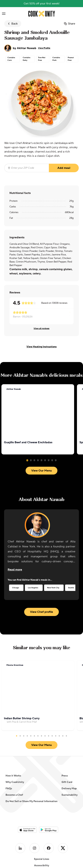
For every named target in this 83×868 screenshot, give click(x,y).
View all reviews (41, 329)
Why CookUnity (15, 741)
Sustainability (69, 754)
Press (65, 735)
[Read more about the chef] (15, 549)
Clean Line (41, 831)
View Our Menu (41, 386)
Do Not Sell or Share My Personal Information (31, 760)
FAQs (9, 748)
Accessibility (42, 825)
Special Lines (42, 818)
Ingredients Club (41, 837)
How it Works (13, 735)
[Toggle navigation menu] (4, 14)
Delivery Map (69, 748)
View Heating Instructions (42, 347)
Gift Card (67, 741)
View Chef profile (41, 591)
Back (12, 24)
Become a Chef (14, 754)
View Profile (44, 48)
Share (69, 24)
